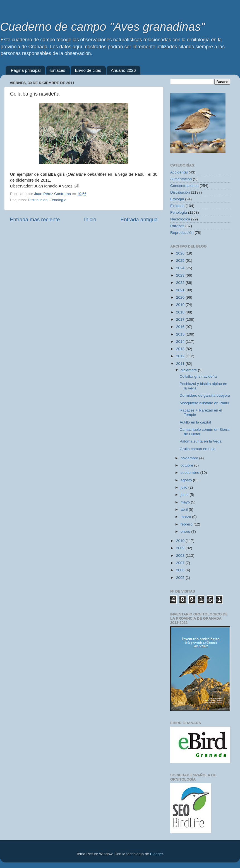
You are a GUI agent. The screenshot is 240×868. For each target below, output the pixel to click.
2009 (181, 548)
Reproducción (182, 233)
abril (185, 509)
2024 (181, 268)
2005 (181, 578)
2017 (181, 319)
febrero (187, 524)
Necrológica (180, 219)
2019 (181, 305)
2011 (181, 364)
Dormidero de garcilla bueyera (205, 395)
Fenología (58, 200)
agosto (187, 480)
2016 (181, 327)
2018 (181, 312)
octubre (187, 465)
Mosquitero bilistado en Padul (204, 403)
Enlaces (58, 70)
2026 (181, 253)
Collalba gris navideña (198, 376)
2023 (181, 275)
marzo (186, 517)
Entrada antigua (139, 219)
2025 (181, 261)
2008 (181, 556)
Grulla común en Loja (198, 449)
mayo (186, 502)
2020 (181, 297)
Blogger (157, 854)
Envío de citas (88, 70)
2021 (181, 290)
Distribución (38, 200)
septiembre (190, 473)
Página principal (26, 70)
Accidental (179, 172)
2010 (181, 541)
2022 (181, 283)
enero (186, 531)
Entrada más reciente (35, 219)
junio (185, 495)
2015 (181, 334)
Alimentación (181, 179)
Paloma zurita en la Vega (201, 441)
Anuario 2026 (123, 70)
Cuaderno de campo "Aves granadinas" (102, 27)
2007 (181, 563)
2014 (181, 342)
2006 (181, 570)
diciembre (189, 370)
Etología (177, 199)
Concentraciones (184, 186)
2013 (181, 349)
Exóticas (177, 206)
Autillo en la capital (195, 422)
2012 (181, 356)
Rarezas (177, 226)
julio (184, 487)
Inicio (90, 219)
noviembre (190, 458)
